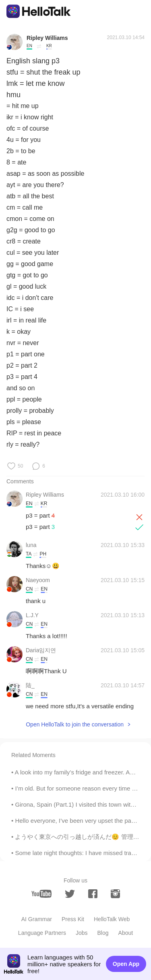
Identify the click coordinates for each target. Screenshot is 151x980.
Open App (126, 964)
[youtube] (41, 894)
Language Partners (42, 933)
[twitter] (70, 894)
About (126, 933)
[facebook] (93, 894)
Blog (103, 933)
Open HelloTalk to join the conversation (75, 724)
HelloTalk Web (112, 919)
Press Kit (73, 919)
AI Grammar (37, 919)
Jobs (82, 933)
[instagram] (115, 894)
